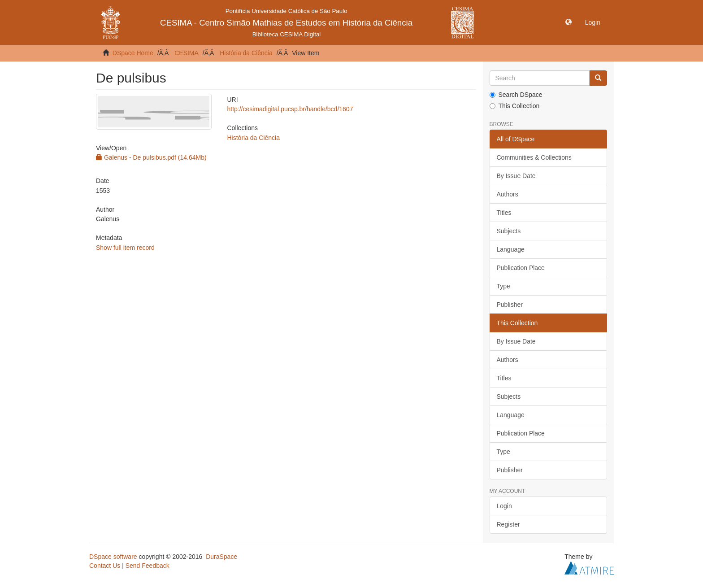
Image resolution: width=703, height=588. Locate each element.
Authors (508, 194)
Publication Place (521, 268)
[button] (568, 22)
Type (503, 286)
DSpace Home (133, 53)
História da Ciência (246, 53)
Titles (504, 213)
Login (504, 506)
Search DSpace (516, 95)
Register (508, 524)
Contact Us (105, 566)
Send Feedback (148, 566)
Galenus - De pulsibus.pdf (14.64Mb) (151, 157)
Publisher (510, 305)
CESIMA (187, 53)
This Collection (515, 106)
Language (511, 249)
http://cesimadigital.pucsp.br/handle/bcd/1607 (290, 109)
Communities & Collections (534, 157)
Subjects (509, 231)
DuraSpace (221, 557)
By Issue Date (516, 176)
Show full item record (125, 248)
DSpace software (113, 557)
